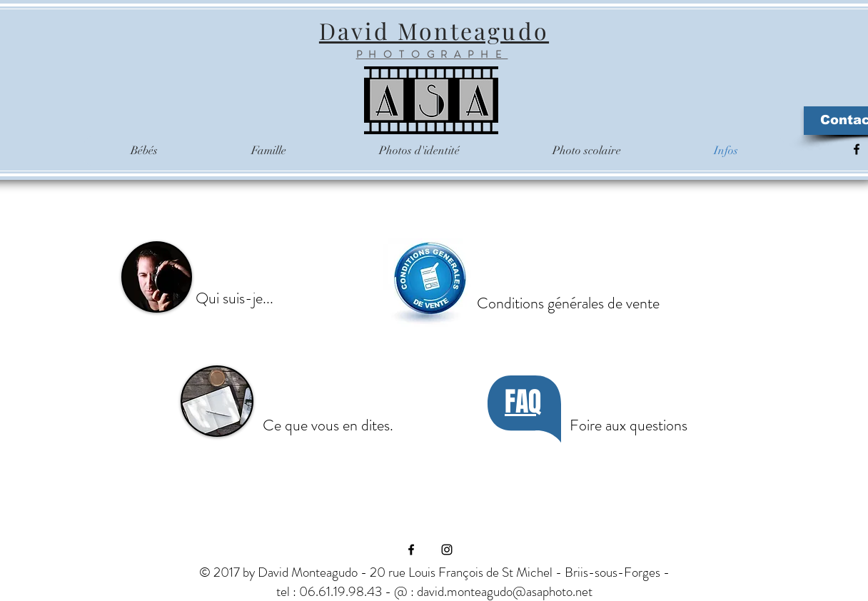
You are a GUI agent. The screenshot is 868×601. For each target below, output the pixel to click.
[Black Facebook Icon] (857, 149)
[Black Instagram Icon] (447, 550)
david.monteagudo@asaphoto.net (505, 591)
